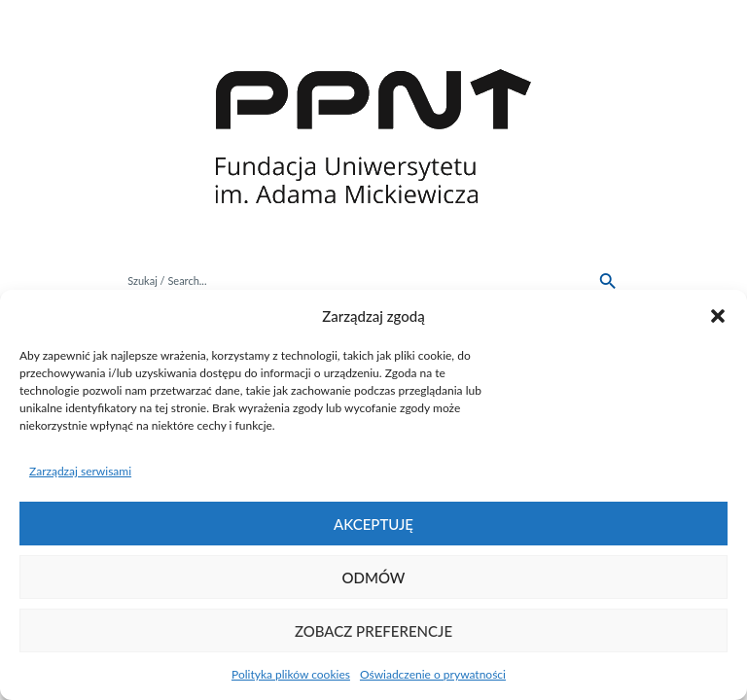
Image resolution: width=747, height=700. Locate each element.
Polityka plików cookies (291, 674)
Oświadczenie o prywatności (433, 674)
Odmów (374, 577)
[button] (718, 316)
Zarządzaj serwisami (80, 471)
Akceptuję (373, 524)
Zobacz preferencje (373, 631)
